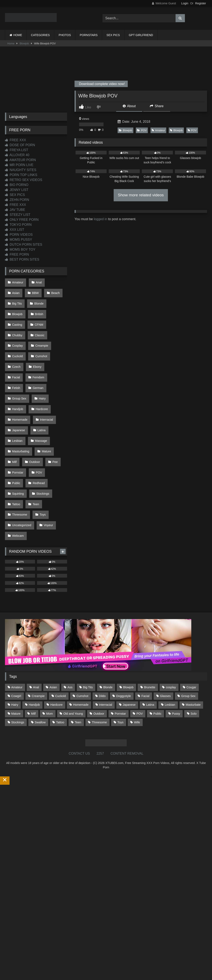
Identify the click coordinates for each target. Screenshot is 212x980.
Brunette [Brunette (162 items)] (150, 625)
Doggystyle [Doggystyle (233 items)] (123, 634)
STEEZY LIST (18, 215)
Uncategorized (21, 466)
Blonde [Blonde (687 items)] (108, 625)
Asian (55, 282)
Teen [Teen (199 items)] (78, 660)
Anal (37, 282)
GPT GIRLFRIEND (141, 35)
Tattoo (16, 448)
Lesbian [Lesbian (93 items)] (170, 642)
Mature (16, 413)
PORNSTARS (89, 35)
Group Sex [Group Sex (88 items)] (188, 634)
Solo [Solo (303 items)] (194, 651)
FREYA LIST (17, 150)
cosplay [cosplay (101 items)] (171, 625)
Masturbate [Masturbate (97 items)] (193, 642)
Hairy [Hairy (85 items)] (15, 642)
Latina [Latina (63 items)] (150, 642)
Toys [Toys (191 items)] (120, 660)
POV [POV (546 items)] (140, 651)
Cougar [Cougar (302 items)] (191, 625)
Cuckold (17, 334)
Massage (18, 404)
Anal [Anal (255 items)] (36, 625)
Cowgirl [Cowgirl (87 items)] (16, 634)
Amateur (158, 130)
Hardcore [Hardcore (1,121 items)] (56, 642)
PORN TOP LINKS (21, 175)
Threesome (19, 457)
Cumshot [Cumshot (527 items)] (82, 634)
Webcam (18, 475)
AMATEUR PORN (20, 160)
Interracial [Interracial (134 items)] (105, 642)
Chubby (17, 317)
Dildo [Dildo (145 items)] (102, 634)
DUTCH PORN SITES (24, 245)
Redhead (37, 431)
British (16, 308)
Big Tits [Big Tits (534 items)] (88, 625)
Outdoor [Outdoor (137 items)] (99, 651)
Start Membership (13, 977)
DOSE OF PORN (20, 145)
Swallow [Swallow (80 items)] (40, 660)
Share (157, 106)
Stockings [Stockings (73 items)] (18, 660)
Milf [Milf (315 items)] (33, 651)
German (17, 361)
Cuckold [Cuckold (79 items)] (60, 634)
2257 (100, 691)
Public (16, 431)
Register (201, 3)
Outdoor (54, 413)
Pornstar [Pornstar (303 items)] (120, 651)
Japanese (43, 387)
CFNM (57, 308)
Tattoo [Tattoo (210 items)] (60, 660)
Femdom (18, 352)
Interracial (18, 387)
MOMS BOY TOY (20, 250)
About (129, 106)
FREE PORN (17, 254)
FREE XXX (16, 140)
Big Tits (55, 291)
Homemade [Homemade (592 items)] (81, 642)
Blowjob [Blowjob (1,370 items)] (128, 625)
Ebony (36, 343)
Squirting (18, 440)
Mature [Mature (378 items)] (16, 651)
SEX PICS (113, 35)
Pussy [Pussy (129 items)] (176, 651)
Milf (35, 413)
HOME (18, 35)
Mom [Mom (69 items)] (49, 651)
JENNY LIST (17, 190)
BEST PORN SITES (22, 259)
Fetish (39, 352)
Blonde (16, 299)
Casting (37, 308)
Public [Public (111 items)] (157, 651)
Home (11, 43)
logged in (101, 219)
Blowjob (24, 43)
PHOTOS (65, 35)
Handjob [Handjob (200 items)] (34, 642)
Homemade (43, 378)
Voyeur (47, 466)
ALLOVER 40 (17, 155)
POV (142, 130)
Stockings (41, 440)
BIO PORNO (17, 185)
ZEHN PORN (17, 200)
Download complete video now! (101, 84)
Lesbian (36, 396)
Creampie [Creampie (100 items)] (38, 634)
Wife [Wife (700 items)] (137, 660)
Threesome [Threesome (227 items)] (99, 660)
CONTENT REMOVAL (127, 691)
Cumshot (40, 334)
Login (185, 3)
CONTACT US (79, 691)
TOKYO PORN (18, 225)
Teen (34, 448)
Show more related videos (141, 195)
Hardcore (18, 378)
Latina (16, 396)
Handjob (36, 369)
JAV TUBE (15, 210)
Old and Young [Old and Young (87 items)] (73, 651)
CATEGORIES (40, 35)
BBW (15, 291)
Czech (16, 343)
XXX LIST (15, 230)
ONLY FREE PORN (22, 220)
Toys (41, 457)
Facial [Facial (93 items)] (145, 634)
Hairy (15, 369)
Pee (14, 422)
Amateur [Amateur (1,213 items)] (17, 625)
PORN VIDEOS (19, 235)
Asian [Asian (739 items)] (53, 625)
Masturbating (44, 404)
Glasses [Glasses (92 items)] (165, 634)
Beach (34, 291)
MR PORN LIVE (19, 165)
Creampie (40, 326)
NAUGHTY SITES (21, 170)
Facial (55, 343)
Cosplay (17, 326)
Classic (38, 317)
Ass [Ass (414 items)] (70, 625)
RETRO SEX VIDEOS (24, 180)
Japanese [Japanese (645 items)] (129, 642)
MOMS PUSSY (19, 240)
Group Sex (41, 361)
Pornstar (34, 422)
